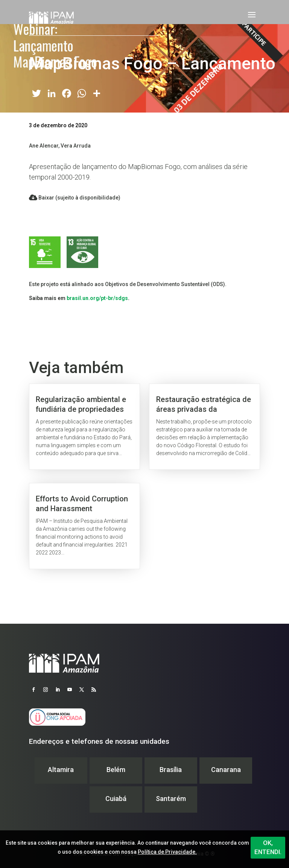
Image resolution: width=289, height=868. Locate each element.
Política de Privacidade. (167, 852)
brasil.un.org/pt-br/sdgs (97, 298)
